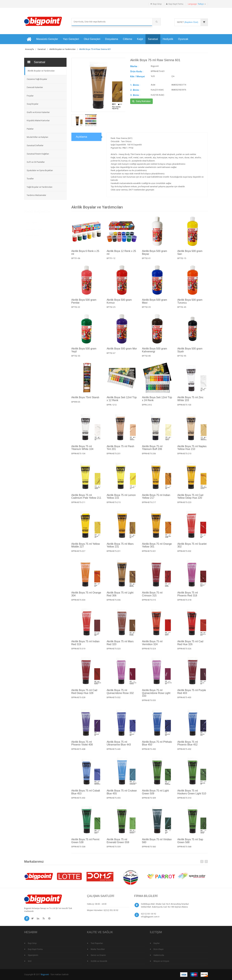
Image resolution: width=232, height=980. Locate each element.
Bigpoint (45, 974)
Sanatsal (153, 39)
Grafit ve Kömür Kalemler (38, 112)
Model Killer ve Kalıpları (37, 137)
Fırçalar (30, 96)
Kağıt (140, 39)
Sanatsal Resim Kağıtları (38, 154)
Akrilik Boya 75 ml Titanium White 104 (82, 451)
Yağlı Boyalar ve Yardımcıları (40, 187)
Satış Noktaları (141, 101)
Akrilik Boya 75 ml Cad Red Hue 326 (190, 646)
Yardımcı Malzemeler (36, 195)
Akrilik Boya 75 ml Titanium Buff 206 (152, 451)
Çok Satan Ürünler (34, 229)
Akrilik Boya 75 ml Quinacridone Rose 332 (120, 695)
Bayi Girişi (157, 4)
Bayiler (157, 943)
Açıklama (82, 137)
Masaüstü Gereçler (47, 39)
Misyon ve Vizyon (161, 961)
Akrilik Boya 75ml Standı (85, 401)
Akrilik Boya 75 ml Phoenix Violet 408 (82, 746)
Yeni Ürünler (32, 223)
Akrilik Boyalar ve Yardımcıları (62, 49)
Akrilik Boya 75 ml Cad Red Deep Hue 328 (84, 695)
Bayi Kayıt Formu (176, 4)
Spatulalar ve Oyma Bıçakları (40, 170)
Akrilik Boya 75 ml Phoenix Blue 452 (188, 746)
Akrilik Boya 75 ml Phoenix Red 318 (188, 597)
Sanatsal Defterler (35, 145)
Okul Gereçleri (92, 39)
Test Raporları (97, 943)
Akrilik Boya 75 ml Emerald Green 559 (118, 844)
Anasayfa (29, 49)
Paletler (30, 129)
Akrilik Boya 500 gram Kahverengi (155, 353)
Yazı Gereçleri (71, 39)
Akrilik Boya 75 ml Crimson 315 (152, 597)
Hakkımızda (159, 955)
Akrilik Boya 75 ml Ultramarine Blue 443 (119, 746)
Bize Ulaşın (159, 949)
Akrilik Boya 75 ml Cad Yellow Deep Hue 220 (190, 500)
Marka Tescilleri (98, 949)
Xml (30, 961)
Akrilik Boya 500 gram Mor (122, 352)
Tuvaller (30, 179)
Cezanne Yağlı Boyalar (37, 79)
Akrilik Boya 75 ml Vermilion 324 (152, 646)
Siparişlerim (33, 955)
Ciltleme (128, 39)
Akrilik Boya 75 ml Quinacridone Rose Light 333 (156, 696)
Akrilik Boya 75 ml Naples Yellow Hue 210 (192, 451)
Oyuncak (183, 39)
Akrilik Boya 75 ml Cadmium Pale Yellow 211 (86, 500)
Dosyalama (112, 39)
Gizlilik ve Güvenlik (99, 961)
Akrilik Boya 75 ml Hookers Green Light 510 (192, 795)
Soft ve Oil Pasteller (36, 162)
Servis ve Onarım (98, 955)
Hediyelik (168, 39)
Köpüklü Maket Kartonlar (38, 120)
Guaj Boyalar (33, 104)
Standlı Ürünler (33, 235)
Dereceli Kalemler (35, 87)
